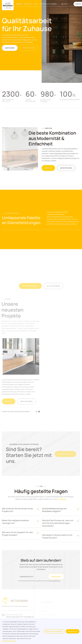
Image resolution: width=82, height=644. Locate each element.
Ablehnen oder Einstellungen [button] (54, 631)
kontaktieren (62, 500)
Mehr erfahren (66, 170)
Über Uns (28, 4)
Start (19, 4)
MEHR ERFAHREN (29, 48)
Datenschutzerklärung (9, 641)
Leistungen (10, 48)
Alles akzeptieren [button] (73, 631)
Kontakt (48, 170)
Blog (36, 4)
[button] (50, 4)
